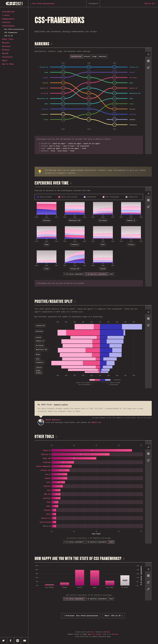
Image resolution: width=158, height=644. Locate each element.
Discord (115, 634)
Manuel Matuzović (41, 422)
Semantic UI (131, 220)
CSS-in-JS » (114, 616)
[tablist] (148, 62)
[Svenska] (93, 4)
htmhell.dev (96, 422)
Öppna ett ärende (94, 634)
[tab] (148, 54)
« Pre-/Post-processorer (81, 616)
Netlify (107, 632)
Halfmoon (39, 373)
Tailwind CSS (75, 269)
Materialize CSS (75, 220)
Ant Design (103, 220)
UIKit (103, 244)
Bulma (47, 244)
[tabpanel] (93, 101)
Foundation (75, 244)
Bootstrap (47, 220)
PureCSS (103, 269)
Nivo (92, 632)
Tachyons (131, 244)
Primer (47, 269)
